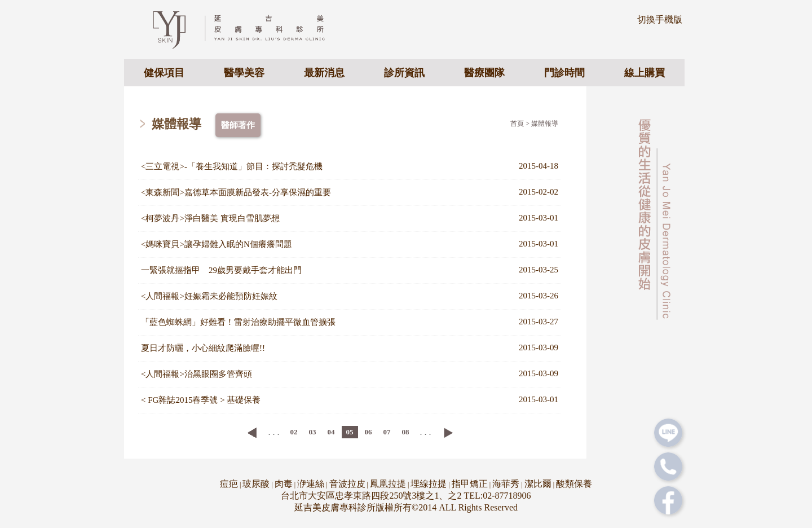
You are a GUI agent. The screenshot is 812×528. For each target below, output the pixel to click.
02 (294, 432)
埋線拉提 (429, 484)
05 (350, 432)
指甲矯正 (470, 484)
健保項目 (164, 73)
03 (313, 432)
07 (387, 432)
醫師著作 (238, 125)
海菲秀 (506, 484)
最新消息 (324, 73)
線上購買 (645, 73)
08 (406, 432)
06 (369, 432)
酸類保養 (574, 484)
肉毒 (284, 484)
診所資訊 (404, 73)
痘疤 (229, 484)
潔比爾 (538, 484)
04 (331, 432)
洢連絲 (311, 484)
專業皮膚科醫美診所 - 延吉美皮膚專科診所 (248, 29)
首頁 (517, 124)
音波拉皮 (347, 484)
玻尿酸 (256, 484)
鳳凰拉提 (388, 484)
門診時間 (564, 73)
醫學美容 (244, 73)
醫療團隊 (484, 73)
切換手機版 (660, 19)
